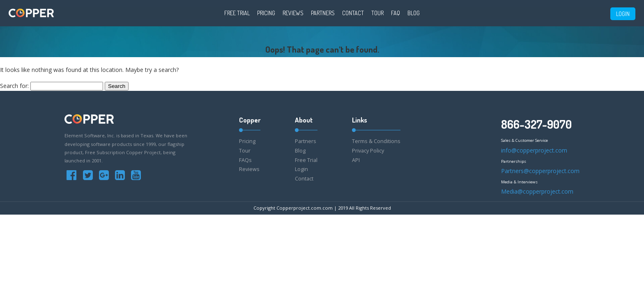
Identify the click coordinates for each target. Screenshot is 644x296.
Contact (353, 13)
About (304, 120)
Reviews (293, 13)
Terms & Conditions (376, 141)
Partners (323, 13)
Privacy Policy (368, 151)
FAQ (396, 13)
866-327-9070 (536, 124)
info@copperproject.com (534, 150)
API (356, 160)
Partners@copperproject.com (540, 171)
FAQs (245, 160)
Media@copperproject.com (537, 191)
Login (301, 169)
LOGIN (623, 14)
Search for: (14, 86)
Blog (414, 13)
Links (360, 120)
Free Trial (237, 13)
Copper (250, 120)
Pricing (266, 13)
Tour (377, 13)
